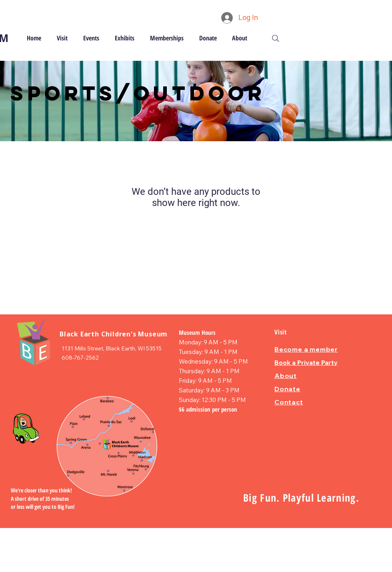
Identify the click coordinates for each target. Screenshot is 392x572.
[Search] (276, 38)
